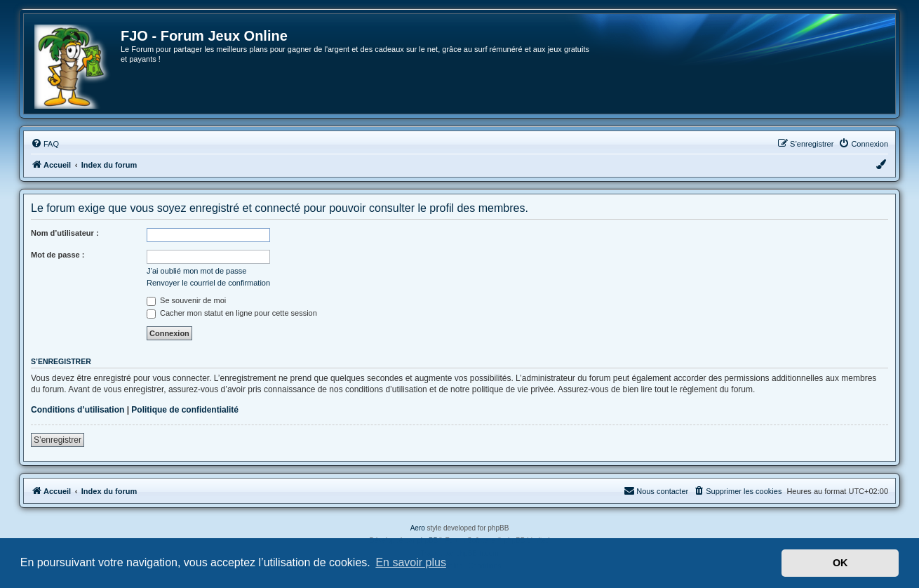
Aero (418, 528)
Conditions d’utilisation (78, 410)
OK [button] (840, 563)
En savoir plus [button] (411, 562)
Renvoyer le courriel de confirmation (208, 283)
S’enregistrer (58, 440)
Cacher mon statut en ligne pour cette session (232, 313)
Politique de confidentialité (185, 410)
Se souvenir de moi (186, 300)
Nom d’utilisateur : (65, 233)
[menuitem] (45, 144)
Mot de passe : (58, 255)
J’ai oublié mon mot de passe (196, 271)
